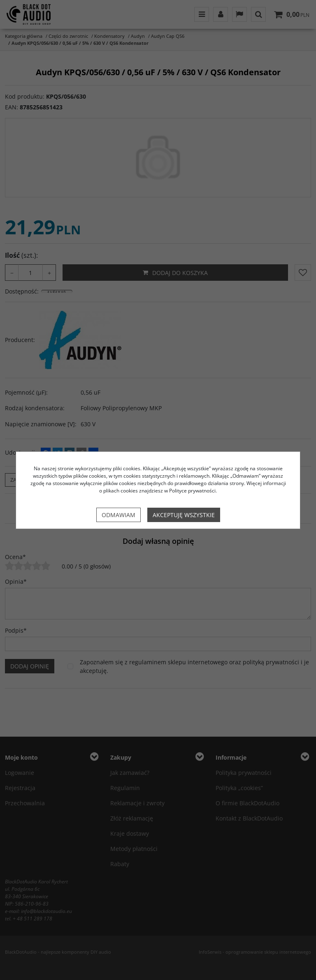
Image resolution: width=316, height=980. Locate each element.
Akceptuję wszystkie (184, 515)
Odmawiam (118, 515)
